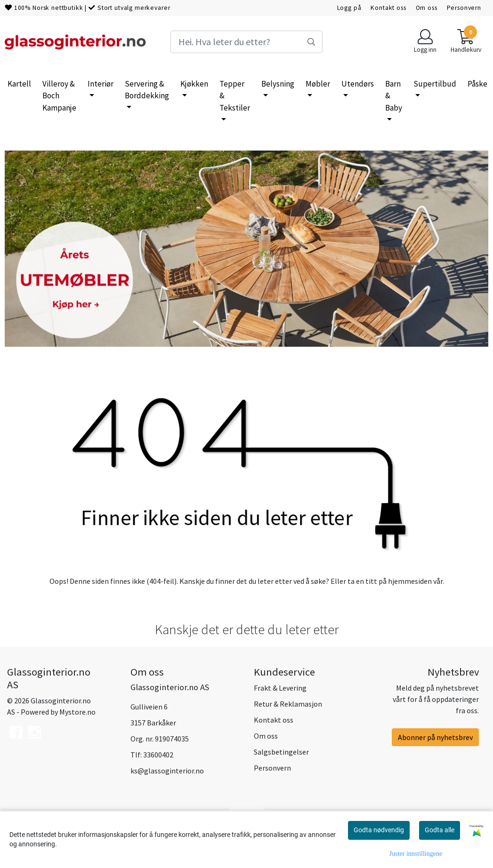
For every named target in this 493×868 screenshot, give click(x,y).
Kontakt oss (388, 8)
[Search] (246, 42)
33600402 (158, 755)
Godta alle (440, 830)
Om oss (427, 8)
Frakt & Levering (280, 688)
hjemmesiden (410, 581)
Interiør (101, 84)
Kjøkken (194, 84)
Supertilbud (435, 84)
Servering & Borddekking (147, 90)
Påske (477, 84)
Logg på (349, 8)
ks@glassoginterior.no (167, 771)
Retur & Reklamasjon (288, 704)
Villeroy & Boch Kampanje (59, 96)
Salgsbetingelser (281, 752)
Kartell (19, 84)
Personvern (464, 8)
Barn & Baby (394, 96)
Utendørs (358, 84)
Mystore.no (77, 712)
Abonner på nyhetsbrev (435, 737)
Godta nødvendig (379, 830)
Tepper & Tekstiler (235, 96)
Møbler (318, 84)
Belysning (278, 84)
